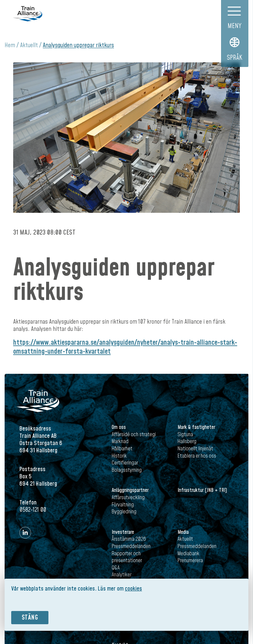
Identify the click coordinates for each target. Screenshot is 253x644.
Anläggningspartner (130, 490)
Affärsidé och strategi (134, 435)
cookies (133, 589)
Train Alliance (28, 14)
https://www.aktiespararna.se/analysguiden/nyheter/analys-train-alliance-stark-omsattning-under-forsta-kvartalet (125, 347)
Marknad (120, 441)
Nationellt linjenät (195, 449)
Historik (119, 456)
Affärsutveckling (128, 498)
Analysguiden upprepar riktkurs (78, 45)
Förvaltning (123, 505)
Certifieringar (125, 463)
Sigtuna (185, 435)
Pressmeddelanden (131, 546)
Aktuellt (29, 45)
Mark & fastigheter (196, 427)
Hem (10, 45)
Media (183, 532)
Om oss (119, 427)
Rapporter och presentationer (127, 557)
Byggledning (124, 512)
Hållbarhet (122, 449)
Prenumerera (190, 561)
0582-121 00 (33, 510)
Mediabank (188, 554)
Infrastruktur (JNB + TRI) (202, 490)
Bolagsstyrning (127, 470)
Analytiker (122, 575)
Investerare (123, 532)
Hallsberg (187, 441)
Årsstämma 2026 (129, 539)
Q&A (116, 568)
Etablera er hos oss (197, 456)
